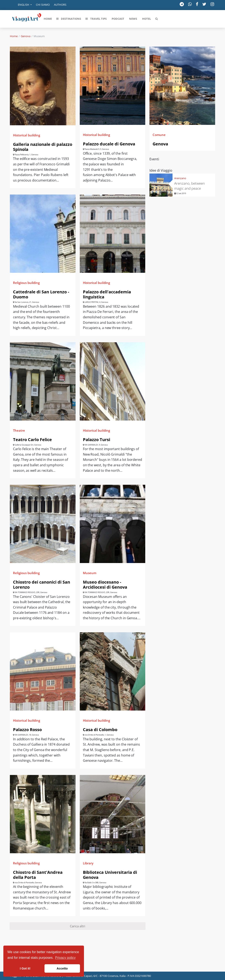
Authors (60, 5)
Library (88, 863)
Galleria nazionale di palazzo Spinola (43, 147)
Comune (159, 135)
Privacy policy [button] (65, 958)
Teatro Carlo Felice (32, 440)
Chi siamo (43, 5)
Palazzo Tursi (97, 440)
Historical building (27, 135)
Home (14, 36)
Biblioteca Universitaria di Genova (110, 875)
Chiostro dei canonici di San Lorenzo (42, 585)
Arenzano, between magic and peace (190, 186)
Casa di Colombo (100, 730)
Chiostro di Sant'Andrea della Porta (38, 875)
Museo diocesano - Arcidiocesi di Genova (105, 585)
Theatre (19, 430)
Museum (90, 573)
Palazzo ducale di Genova (109, 144)
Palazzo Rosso (27, 730)
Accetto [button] (62, 968)
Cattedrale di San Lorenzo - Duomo (41, 294)
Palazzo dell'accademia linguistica (107, 294)
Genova (26, 36)
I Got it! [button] (25, 968)
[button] (22, 5)
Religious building (26, 283)
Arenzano (180, 178)
